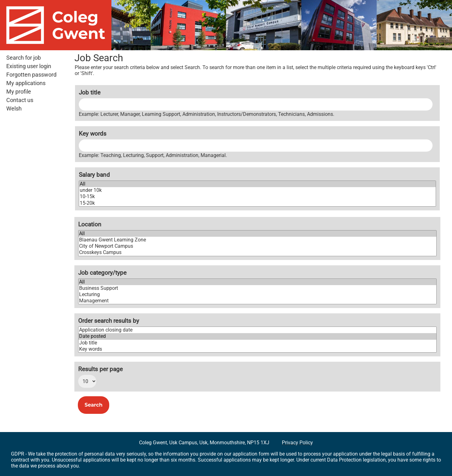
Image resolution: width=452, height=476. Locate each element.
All (257, 184)
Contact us (20, 100)
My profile (19, 92)
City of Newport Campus (257, 246)
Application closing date (257, 330)
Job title (90, 92)
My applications (26, 83)
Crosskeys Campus (257, 252)
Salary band (94, 175)
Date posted (257, 336)
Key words (93, 134)
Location (90, 224)
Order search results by (109, 321)
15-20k (257, 203)
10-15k (257, 197)
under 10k (257, 190)
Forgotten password (31, 75)
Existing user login (29, 66)
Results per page (100, 369)
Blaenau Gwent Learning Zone (257, 240)
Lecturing (257, 295)
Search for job (24, 58)
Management (257, 301)
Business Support (257, 288)
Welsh (14, 109)
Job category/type (102, 273)
